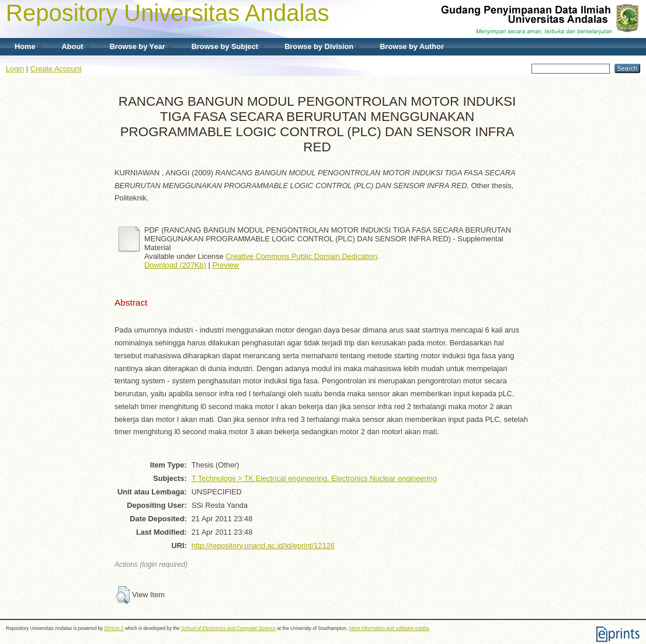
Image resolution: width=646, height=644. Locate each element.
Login (15, 69)
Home (25, 46)
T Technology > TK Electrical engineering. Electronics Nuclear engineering (314, 478)
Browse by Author (412, 46)
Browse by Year (138, 46)
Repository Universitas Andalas (168, 13)
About (73, 46)
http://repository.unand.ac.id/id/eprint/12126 (263, 546)
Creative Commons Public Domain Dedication (301, 256)
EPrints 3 (114, 629)
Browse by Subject (225, 46)
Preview (225, 265)
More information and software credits (389, 629)
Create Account (56, 69)
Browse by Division (319, 46)
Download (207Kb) (175, 265)
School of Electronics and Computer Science (228, 629)
